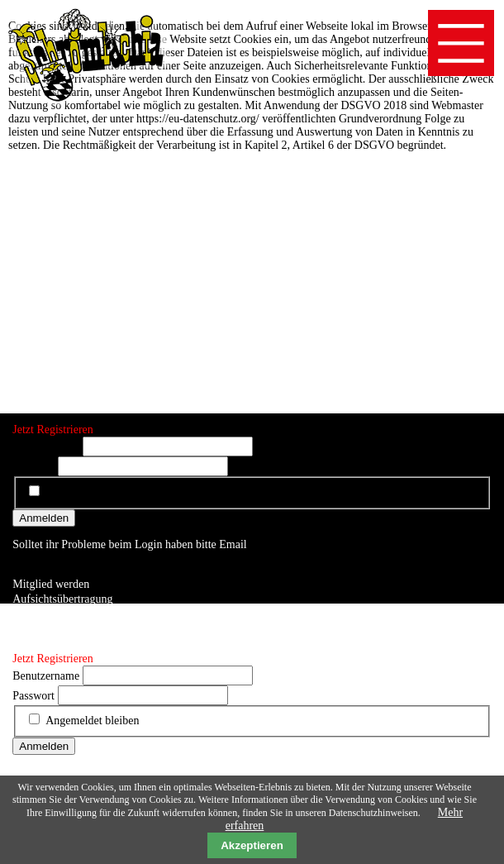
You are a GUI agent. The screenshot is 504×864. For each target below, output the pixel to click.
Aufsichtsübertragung (62, 599)
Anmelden (44, 518)
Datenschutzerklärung (63, 644)
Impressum (38, 629)
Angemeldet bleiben (92, 492)
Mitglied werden (51, 584)
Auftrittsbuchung (52, 614)
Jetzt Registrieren (53, 430)
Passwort (33, 467)
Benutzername (46, 447)
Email (233, 544)
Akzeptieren (252, 845)
